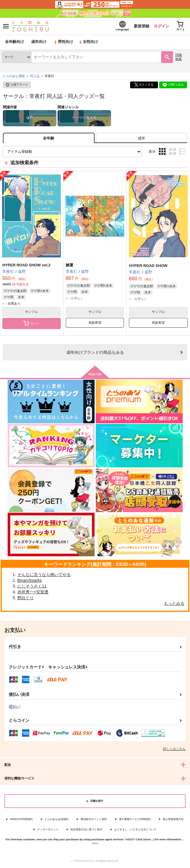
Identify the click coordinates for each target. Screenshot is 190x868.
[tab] (142, 138)
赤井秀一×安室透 (33, 592)
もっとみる (174, 604)
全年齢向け (15, 43)
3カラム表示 (162, 152)
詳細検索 (179, 57)
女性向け (88, 43)
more (95, 844)
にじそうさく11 (32, 587)
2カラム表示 (173, 152)
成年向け (39, 43)
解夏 (70, 266)
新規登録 (141, 26)
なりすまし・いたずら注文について (135, 830)
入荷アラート (17, 85)
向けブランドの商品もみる (95, 353)
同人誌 (35, 76)
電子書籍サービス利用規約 (135, 819)
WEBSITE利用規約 (21, 819)
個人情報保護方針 (173, 819)
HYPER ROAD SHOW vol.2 (26, 266)
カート (32, 324)
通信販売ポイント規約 (94, 819)
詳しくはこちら (174, 749)
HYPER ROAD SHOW (148, 266)
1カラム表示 (183, 152)
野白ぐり (26, 598)
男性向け (63, 43)
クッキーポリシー (48, 830)
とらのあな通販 (14, 76)
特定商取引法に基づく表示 (86, 830)
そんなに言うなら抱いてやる (44, 575)
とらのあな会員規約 (57, 819)
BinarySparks (30, 581)
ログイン (161, 26)
